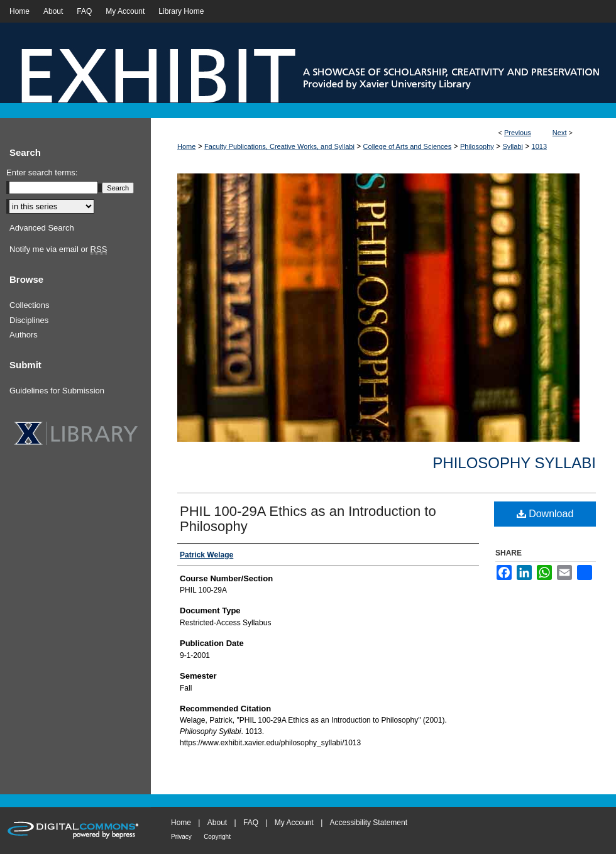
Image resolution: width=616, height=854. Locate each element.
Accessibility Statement (369, 823)
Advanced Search (42, 228)
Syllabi (512, 146)
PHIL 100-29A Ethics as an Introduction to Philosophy (308, 519)
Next (560, 133)
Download (545, 514)
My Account (294, 823)
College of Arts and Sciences (408, 146)
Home (186, 146)
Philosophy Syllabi (514, 463)
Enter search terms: (42, 172)
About (217, 823)
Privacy (181, 837)
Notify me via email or (58, 249)
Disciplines (29, 320)
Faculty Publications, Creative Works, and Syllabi (279, 146)
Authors (24, 335)
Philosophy (477, 146)
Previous (518, 133)
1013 (539, 146)
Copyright (217, 837)
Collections (30, 305)
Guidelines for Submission (57, 391)
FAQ (251, 823)
